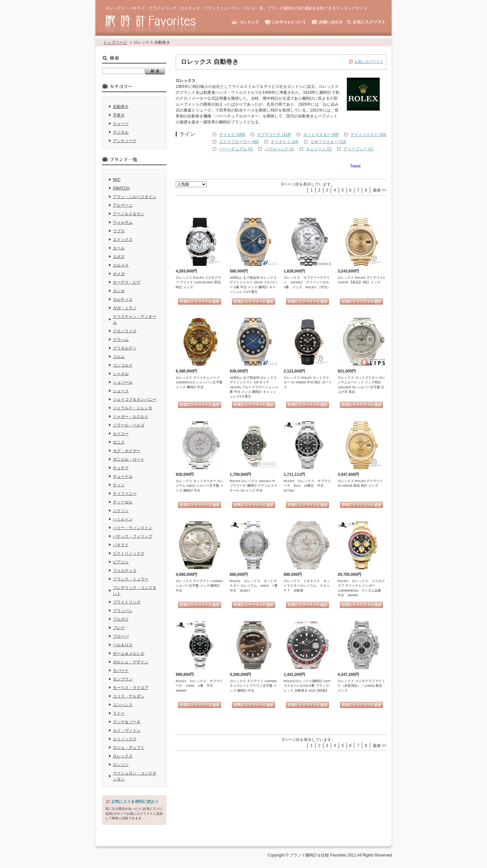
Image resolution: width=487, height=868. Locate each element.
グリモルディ (125, 348)
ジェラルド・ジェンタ (133, 408)
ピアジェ (121, 562)
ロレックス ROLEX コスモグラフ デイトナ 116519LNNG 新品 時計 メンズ (198, 282)
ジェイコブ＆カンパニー (135, 399)
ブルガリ (121, 619)
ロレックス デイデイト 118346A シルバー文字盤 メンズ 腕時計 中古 (199, 586)
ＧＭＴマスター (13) (328, 142)
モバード (121, 671)
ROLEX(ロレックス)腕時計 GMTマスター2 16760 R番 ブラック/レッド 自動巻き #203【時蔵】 (307, 686)
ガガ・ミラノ (125, 308)
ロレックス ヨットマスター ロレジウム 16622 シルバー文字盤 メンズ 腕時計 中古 (200, 486)
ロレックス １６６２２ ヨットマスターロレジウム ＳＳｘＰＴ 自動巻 (307, 586)
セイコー (121, 434)
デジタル (121, 132)
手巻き (119, 115)
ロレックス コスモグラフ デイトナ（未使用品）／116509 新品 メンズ (361, 686)
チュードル (123, 476)
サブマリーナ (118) (274, 135)
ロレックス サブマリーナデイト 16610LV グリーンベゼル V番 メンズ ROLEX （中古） (308, 282)
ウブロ (119, 231)
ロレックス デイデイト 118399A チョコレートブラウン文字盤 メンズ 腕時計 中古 (253, 686)
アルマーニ (123, 205)
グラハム (121, 340)
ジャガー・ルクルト (131, 417)
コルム (119, 357)
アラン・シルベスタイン (135, 197)
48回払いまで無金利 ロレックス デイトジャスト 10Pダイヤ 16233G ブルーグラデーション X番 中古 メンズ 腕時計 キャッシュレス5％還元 (254, 387)
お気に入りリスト (369, 62)
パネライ (121, 545)
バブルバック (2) (279, 149)
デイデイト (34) (285, 142)
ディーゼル (123, 502)
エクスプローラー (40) (239, 142)
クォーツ (121, 124)
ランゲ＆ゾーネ (127, 722)
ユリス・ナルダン (129, 696)
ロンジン (121, 765)
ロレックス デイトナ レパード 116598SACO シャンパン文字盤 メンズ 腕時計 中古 (199, 382)
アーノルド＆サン (129, 214)
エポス (119, 257)
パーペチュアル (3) (236, 149)
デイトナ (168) (232, 135)
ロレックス (123, 756)
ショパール (123, 382)
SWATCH (121, 188)
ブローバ (121, 636)
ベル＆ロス (123, 645)
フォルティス (125, 571)
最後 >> (380, 190)
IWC (117, 180)
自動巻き (121, 107)
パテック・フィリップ (133, 536)
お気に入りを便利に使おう (135, 802)
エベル (119, 248)
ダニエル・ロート (129, 459)
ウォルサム (123, 222)
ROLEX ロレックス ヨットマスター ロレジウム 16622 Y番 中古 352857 (255, 586)
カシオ (119, 291)
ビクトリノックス (129, 553)
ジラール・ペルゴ (129, 425)
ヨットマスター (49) (321, 135)
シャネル (121, 374)
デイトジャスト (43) (368, 135)
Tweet (355, 166)
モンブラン (123, 679)
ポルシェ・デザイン (131, 662)
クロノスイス (125, 331)
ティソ (119, 485)
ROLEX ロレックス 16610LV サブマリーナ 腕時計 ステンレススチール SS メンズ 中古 (254, 486)
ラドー (119, 713)
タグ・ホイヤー (127, 451)
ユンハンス (123, 705)
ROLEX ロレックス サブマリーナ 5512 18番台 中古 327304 (307, 486)
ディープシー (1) (358, 149)
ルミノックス (125, 739)
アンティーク (125, 141)
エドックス (123, 240)
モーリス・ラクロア (131, 688)
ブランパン (123, 611)
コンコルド (123, 365)
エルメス (121, 265)
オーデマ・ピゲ (127, 282)
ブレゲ (119, 628)
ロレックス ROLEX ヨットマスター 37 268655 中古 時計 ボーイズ (308, 382)
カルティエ (123, 299)
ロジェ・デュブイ (129, 748)
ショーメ (121, 391)
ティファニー (125, 494)
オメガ (119, 274)
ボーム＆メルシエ (129, 653)
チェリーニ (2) (319, 149)
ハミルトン (123, 519)
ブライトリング (127, 602)
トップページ (115, 42)
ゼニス (119, 442)
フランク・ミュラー (131, 579)
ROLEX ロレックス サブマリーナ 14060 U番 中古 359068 (199, 686)
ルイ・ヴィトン (127, 730)
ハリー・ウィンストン (133, 528)
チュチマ (121, 468)
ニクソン (121, 511)
